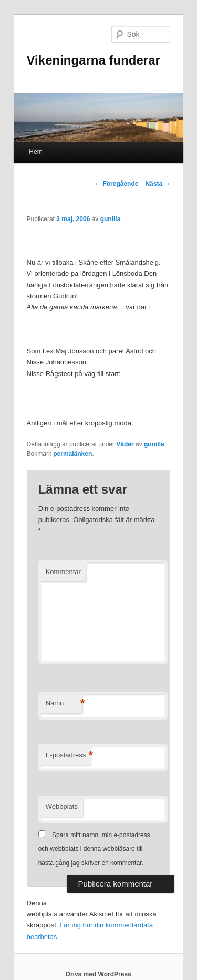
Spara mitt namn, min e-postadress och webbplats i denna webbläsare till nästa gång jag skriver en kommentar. (94, 849)
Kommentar (63, 572)
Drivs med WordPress (98, 974)
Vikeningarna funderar (94, 60)
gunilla (111, 219)
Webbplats (62, 806)
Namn (64, 703)
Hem (35, 152)
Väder (125, 444)
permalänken (72, 454)
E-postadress (69, 755)
